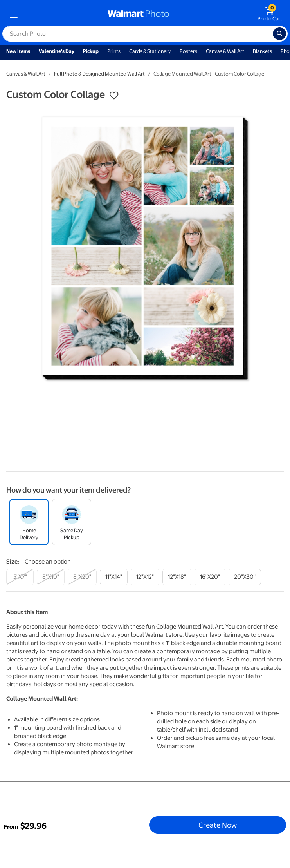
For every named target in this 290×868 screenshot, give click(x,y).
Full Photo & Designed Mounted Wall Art (99, 74)
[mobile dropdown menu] (14, 14)
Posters (188, 51)
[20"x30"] (245, 577)
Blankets (262, 51)
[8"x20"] (82, 577)
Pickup (91, 51)
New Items (18, 51)
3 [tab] (155, 397)
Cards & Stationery (150, 51)
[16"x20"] (210, 577)
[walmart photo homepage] (139, 14)
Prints (114, 51)
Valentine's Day (57, 51)
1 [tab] (132, 397)
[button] (114, 96)
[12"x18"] (177, 577)
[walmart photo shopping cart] (270, 14)
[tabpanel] (145, 248)
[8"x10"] (51, 577)
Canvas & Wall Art (225, 51)
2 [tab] (144, 397)
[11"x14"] (114, 577)
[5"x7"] (20, 577)
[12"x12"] (145, 577)
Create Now (218, 825)
